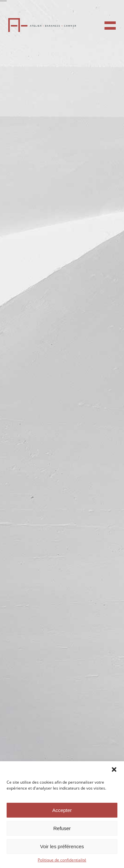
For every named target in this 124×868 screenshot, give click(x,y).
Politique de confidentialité (62, 860)
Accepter (62, 810)
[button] (114, 769)
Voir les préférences (62, 846)
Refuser (62, 828)
